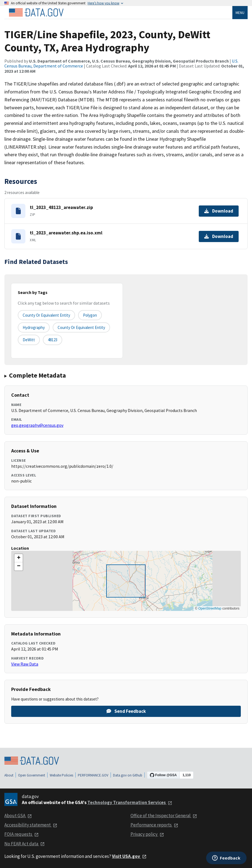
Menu (240, 13)
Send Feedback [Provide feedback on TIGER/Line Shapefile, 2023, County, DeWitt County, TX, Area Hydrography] (126, 711)
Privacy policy (147, 834)
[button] (19, 558)
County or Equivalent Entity (81, 327)
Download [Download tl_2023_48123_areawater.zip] (219, 211)
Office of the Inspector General (164, 816)
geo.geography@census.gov (37, 425)
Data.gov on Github (128, 775)
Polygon (90, 315)
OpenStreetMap (210, 608)
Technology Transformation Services (130, 802)
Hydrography (34, 327)
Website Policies (61, 775)
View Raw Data (25, 664)
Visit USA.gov (129, 856)
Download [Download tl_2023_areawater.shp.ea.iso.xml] (219, 236)
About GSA (18, 816)
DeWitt (29, 340)
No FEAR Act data (25, 844)
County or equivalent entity (46, 315)
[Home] (36, 13)
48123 (53, 340)
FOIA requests (22, 834)
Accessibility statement (31, 825)
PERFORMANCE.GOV (93, 775)
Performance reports (154, 825)
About (9, 775)
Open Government (32, 775)
